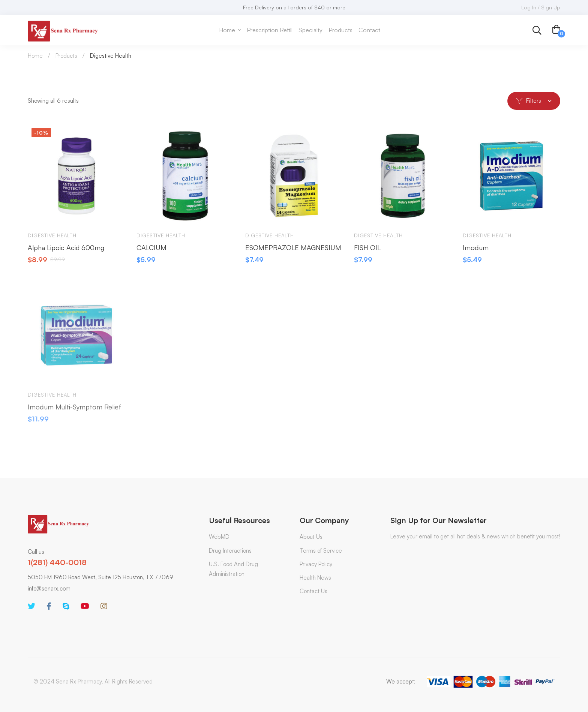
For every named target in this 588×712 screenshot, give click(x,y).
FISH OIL (367, 251)
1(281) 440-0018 (57, 562)
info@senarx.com (49, 588)
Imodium (476, 251)
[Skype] (66, 606)
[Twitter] (31, 606)
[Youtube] (85, 606)
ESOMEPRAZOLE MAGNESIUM (293, 251)
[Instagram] (104, 606)
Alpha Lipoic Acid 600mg (66, 251)
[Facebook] (49, 606)
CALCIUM (151, 251)
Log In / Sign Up (541, 7)
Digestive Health (52, 240)
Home (35, 56)
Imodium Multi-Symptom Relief (74, 415)
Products (66, 56)
